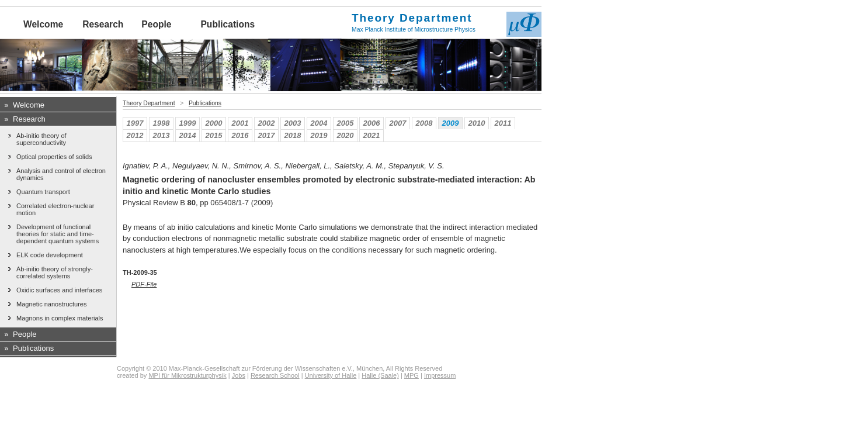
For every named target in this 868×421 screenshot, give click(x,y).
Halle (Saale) (380, 375)
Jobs (239, 375)
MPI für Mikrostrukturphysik (187, 375)
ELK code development (50, 255)
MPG (412, 375)
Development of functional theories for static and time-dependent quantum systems (58, 234)
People (156, 24)
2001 (240, 123)
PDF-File (144, 284)
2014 (188, 135)
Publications (228, 24)
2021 (372, 135)
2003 (293, 123)
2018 (293, 135)
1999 (188, 123)
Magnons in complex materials (60, 318)
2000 (214, 123)
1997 (135, 123)
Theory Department (149, 103)
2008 (424, 123)
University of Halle (331, 375)
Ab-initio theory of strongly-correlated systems (55, 272)
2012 (135, 135)
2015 (214, 135)
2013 (162, 135)
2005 (346, 123)
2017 (267, 135)
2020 (346, 135)
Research (103, 24)
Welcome (43, 24)
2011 (503, 123)
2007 (398, 123)
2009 (451, 123)
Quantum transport (43, 192)
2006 (372, 123)
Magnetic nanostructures (51, 304)
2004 (319, 123)
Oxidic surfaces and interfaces (59, 290)
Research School (275, 375)
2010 (477, 123)
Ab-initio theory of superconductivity (41, 139)
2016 (240, 135)
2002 (267, 123)
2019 (319, 135)
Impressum (440, 375)
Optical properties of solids (54, 157)
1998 (162, 123)
